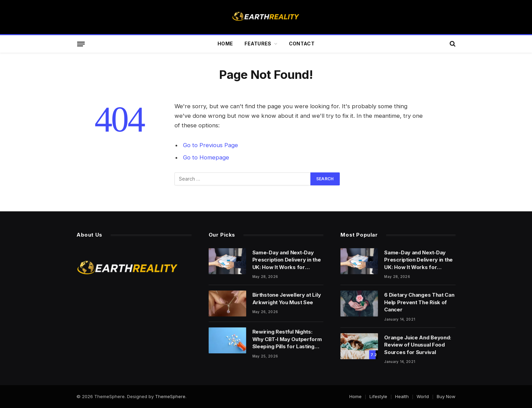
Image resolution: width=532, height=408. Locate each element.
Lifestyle (378, 396)
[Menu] (81, 44)
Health (402, 396)
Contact (302, 44)
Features (258, 44)
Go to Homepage (206, 157)
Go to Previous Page (211, 145)
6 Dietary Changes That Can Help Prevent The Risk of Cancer (419, 302)
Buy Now (446, 396)
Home (225, 44)
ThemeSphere (170, 396)
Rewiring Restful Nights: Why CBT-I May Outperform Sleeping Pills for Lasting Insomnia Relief (287, 339)
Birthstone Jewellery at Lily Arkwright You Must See (287, 298)
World (423, 396)
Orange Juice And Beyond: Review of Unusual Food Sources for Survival (418, 345)
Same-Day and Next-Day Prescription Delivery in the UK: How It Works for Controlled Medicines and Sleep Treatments (287, 260)
